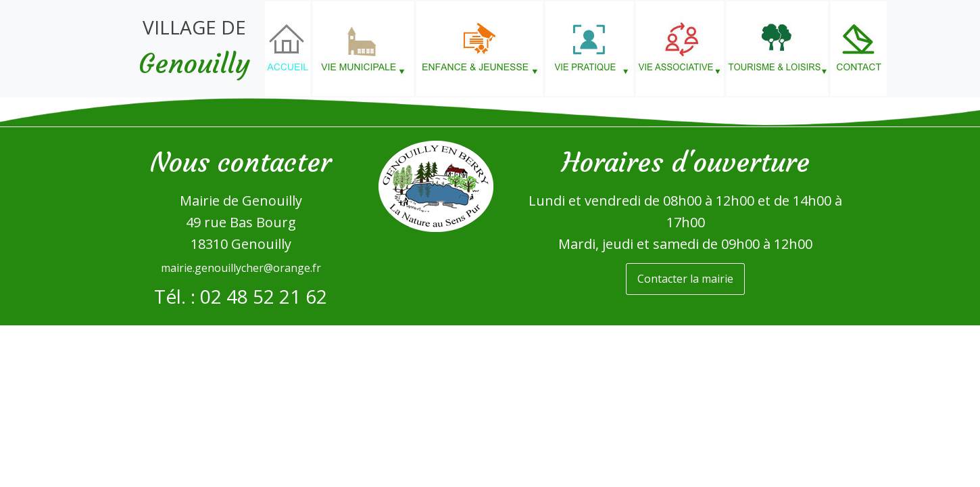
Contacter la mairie (685, 279)
